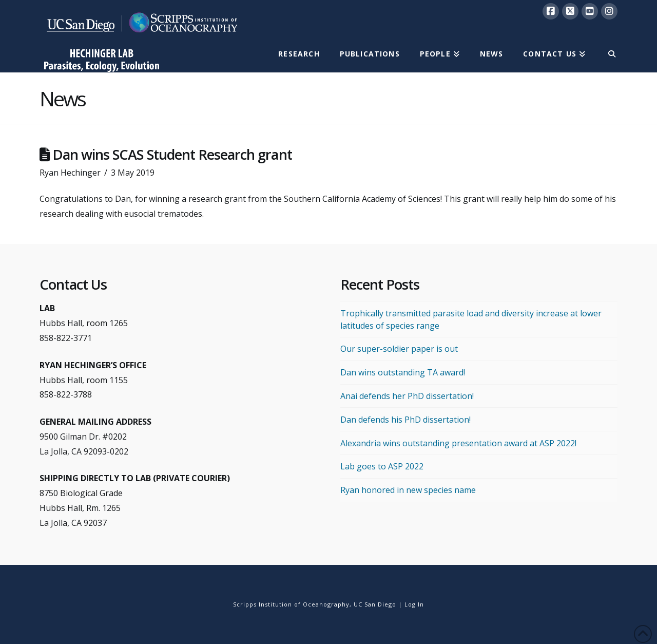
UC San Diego (375, 604)
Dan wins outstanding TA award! (403, 372)
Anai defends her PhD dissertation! (407, 396)
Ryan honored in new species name (408, 490)
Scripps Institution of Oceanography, (292, 604)
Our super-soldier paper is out (399, 349)
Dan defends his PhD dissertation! (405, 420)
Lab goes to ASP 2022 (382, 466)
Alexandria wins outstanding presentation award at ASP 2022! (458, 443)
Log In (414, 604)
